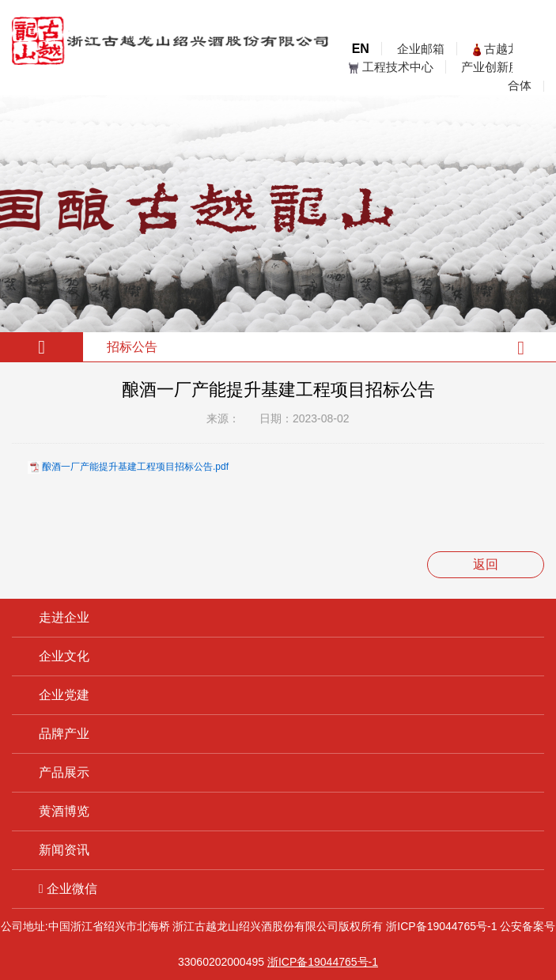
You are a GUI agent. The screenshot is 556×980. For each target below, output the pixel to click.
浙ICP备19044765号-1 (441, 926)
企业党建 (64, 695)
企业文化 (64, 656)
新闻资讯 (64, 850)
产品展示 (64, 772)
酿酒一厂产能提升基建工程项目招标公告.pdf (135, 467)
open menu (532, 61)
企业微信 (68, 889)
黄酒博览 (64, 811)
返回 (486, 564)
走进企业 (64, 617)
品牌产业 (64, 734)
